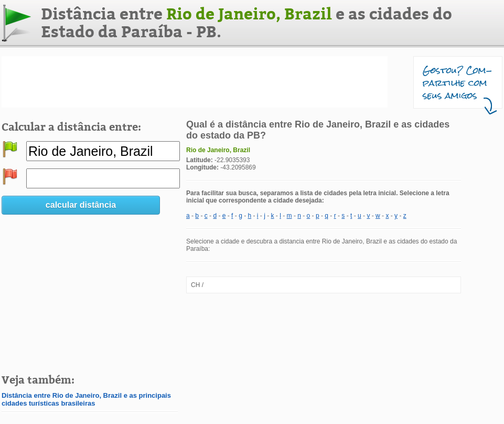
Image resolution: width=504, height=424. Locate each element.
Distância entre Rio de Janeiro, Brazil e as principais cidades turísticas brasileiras (86, 399)
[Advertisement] (195, 82)
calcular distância (81, 205)
